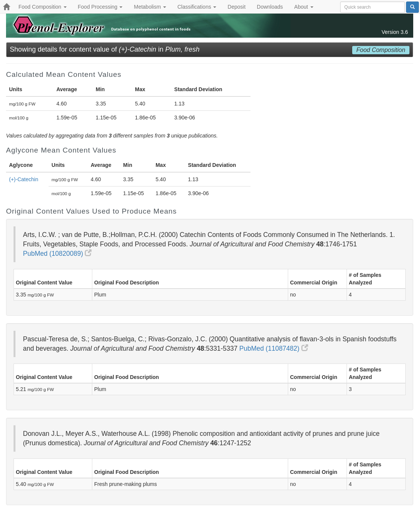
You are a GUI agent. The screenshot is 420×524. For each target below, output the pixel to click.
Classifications (197, 7)
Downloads (270, 7)
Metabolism (150, 7)
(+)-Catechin (24, 179)
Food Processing (100, 7)
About (304, 7)
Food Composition (43, 7)
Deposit (236, 7)
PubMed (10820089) (57, 254)
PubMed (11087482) (273, 348)
